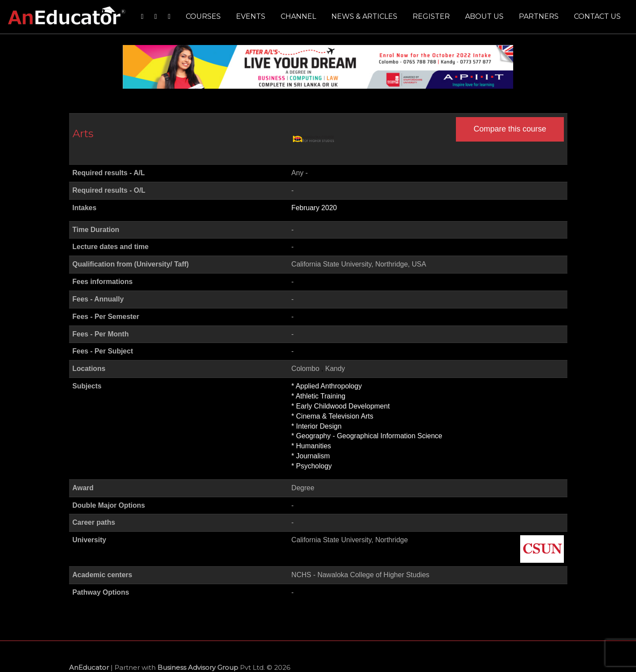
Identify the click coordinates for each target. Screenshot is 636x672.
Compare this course (510, 129)
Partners (539, 16)
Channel (298, 16)
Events (251, 16)
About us (484, 16)
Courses (203, 16)
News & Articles (364, 16)
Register (431, 16)
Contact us (597, 16)
